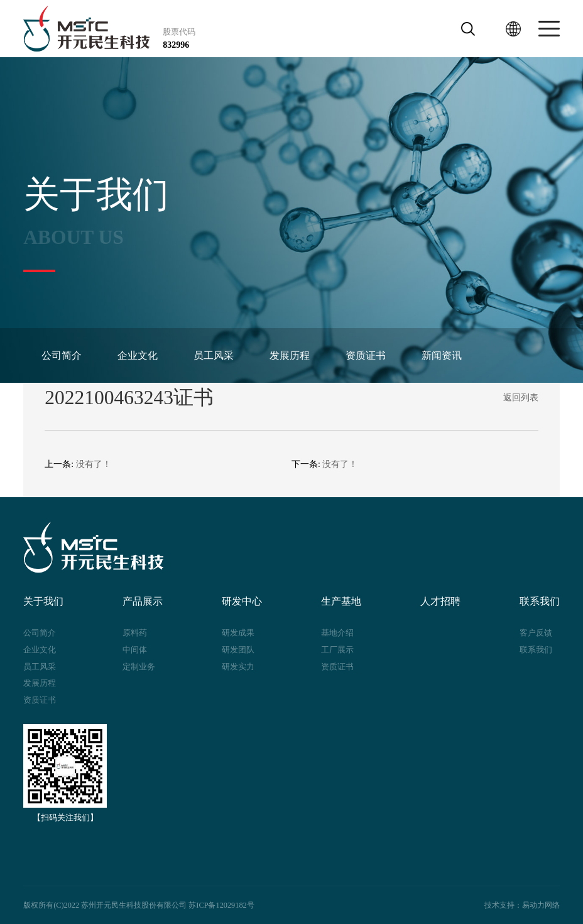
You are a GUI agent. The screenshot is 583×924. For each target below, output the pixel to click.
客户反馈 (536, 633)
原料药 (135, 633)
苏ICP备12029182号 (221, 905)
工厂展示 (337, 650)
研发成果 (238, 633)
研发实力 (238, 667)
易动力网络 (541, 905)
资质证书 (362, 355)
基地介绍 (337, 633)
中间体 (135, 650)
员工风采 (212, 355)
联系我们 (536, 650)
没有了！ (94, 464)
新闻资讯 (438, 355)
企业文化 (136, 355)
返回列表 (521, 398)
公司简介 (61, 355)
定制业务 (139, 667)
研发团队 (238, 650)
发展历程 (287, 355)
